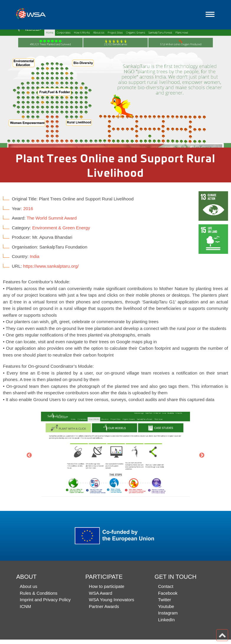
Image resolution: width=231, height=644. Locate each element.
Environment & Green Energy (61, 228)
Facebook (168, 593)
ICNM (25, 606)
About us (28, 586)
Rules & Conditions (39, 593)
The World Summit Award (52, 218)
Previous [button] (29, 455)
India (35, 256)
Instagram (168, 613)
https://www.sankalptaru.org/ (51, 266)
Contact (166, 586)
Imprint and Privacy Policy (45, 600)
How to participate (107, 586)
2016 (28, 209)
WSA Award (100, 593)
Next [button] (202, 455)
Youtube (166, 606)
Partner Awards (104, 606)
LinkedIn (167, 620)
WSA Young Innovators (111, 600)
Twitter (165, 600)
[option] (115, 89)
